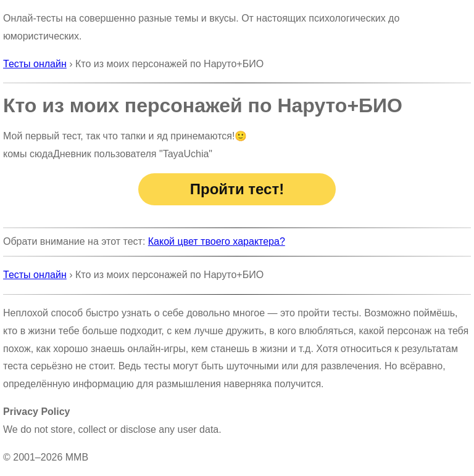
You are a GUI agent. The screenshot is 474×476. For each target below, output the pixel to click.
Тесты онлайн (35, 64)
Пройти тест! (237, 189)
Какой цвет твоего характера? (217, 241)
